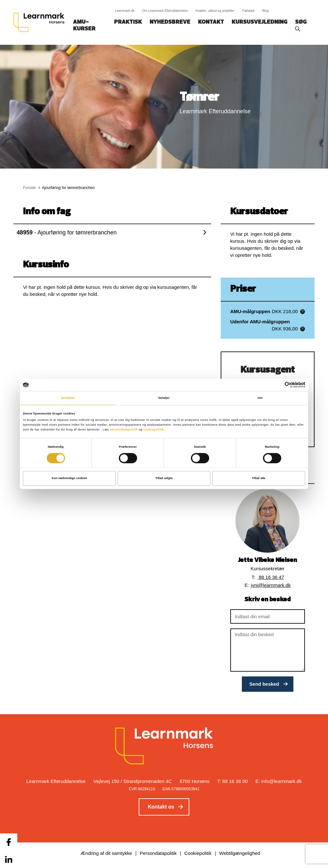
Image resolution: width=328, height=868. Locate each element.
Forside (29, 188)
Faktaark (248, 11)
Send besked (264, 684)
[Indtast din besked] (268, 650)
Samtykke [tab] (68, 398)
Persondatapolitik (158, 853)
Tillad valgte (164, 478)
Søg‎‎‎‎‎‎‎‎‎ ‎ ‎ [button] (302, 22)
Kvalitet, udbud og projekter (215, 11)
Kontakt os (161, 807)
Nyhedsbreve (170, 22)
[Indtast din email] (268, 616)
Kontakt (211, 22)
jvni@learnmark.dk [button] (271, 585)
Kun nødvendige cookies (69, 478)
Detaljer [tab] (164, 398)
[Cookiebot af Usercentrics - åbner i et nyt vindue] (277, 385)
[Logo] (41, 22)
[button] (303, 312)
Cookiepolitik (198, 853)
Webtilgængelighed (240, 853)
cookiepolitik (153, 430)
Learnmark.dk (125, 11)
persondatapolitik (124, 430)
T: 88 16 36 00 (232, 781)
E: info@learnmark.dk (279, 781)
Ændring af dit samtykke (107, 853)
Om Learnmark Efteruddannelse (165, 11)
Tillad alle (258, 478)
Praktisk (128, 22)
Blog (266, 11)
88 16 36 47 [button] (271, 577)
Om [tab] (260, 398)
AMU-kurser (84, 26)
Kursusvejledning (259, 22)
